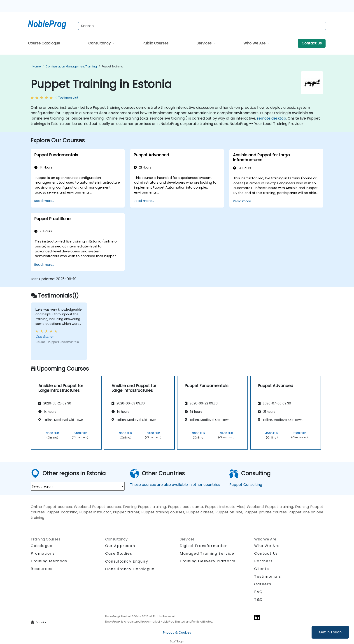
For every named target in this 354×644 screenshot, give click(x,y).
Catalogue (42, 546)
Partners (263, 561)
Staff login (177, 641)
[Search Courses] (202, 26)
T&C (259, 599)
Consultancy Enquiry (127, 561)
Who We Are (255, 43)
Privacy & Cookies (177, 632)
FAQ (259, 592)
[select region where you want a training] (78, 486)
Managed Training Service (207, 553)
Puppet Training (113, 66)
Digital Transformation (204, 546)
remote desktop (271, 118)
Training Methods (49, 561)
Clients (262, 569)
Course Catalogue (44, 43)
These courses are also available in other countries (175, 485)
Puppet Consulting (246, 485)
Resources (42, 569)
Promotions (43, 553)
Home (37, 66)
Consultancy (100, 43)
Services (205, 43)
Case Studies (119, 553)
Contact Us (312, 43)
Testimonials (268, 576)
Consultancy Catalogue (130, 569)
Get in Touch (330, 632)
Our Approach (120, 546)
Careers (263, 584)
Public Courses (155, 43)
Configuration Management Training (71, 66)
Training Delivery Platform (208, 561)
